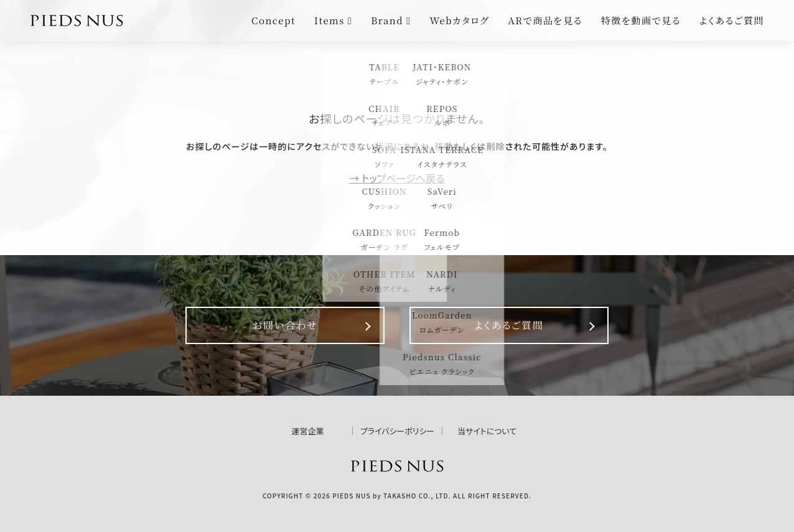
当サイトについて (487, 431)
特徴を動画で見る (641, 20)
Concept (273, 20)
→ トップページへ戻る (397, 178)
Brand (391, 20)
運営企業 (307, 431)
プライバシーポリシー (398, 431)
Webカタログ (460, 20)
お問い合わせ (285, 325)
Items (333, 20)
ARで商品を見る (545, 20)
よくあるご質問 (732, 20)
